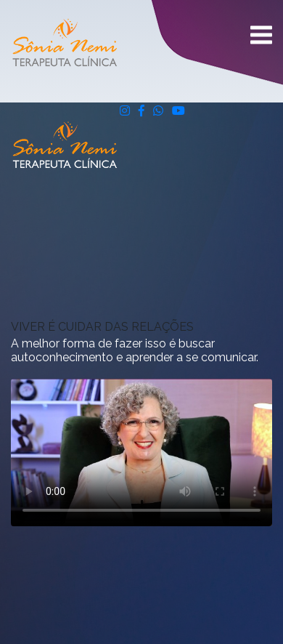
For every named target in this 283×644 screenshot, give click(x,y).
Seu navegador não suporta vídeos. (141, 452)
